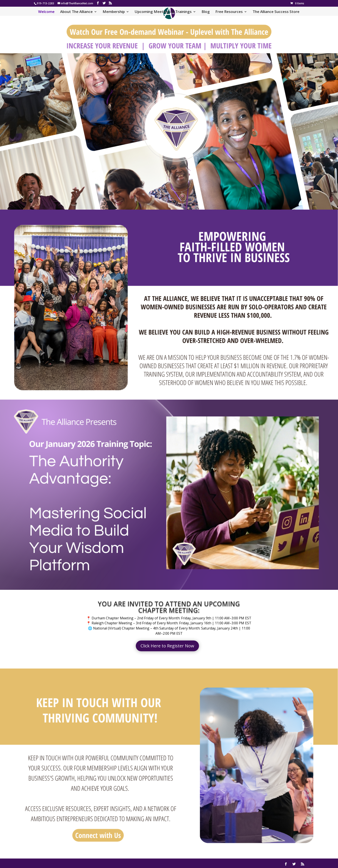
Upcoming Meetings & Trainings (163, 12)
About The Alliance (76, 12)
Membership (114, 12)
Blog (206, 12)
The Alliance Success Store (276, 12)
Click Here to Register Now (167, 646)
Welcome (46, 12)
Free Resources (229, 12)
